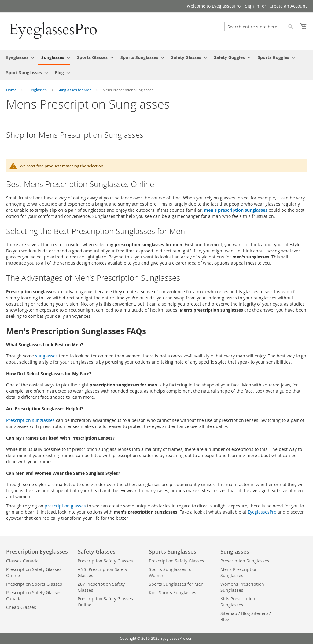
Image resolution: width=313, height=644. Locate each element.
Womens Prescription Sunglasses (242, 587)
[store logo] (53, 31)
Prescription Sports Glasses (34, 584)
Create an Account (288, 6)
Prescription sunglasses (30, 420)
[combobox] (260, 27)
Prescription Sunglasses (245, 561)
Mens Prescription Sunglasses (239, 572)
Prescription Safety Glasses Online (34, 572)
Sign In (252, 6)
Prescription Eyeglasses (37, 551)
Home (12, 90)
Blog (225, 619)
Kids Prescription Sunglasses (238, 602)
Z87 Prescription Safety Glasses (101, 587)
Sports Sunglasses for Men (176, 584)
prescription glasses (65, 506)
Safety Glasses (97, 551)
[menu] (156, 65)
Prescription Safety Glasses (105, 561)
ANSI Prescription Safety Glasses (102, 572)
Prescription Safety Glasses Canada (34, 596)
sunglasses (46, 356)
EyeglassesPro (263, 512)
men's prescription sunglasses (236, 210)
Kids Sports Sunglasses (173, 593)
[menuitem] (18, 57)
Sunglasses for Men (75, 90)
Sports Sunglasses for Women (171, 572)
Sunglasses (38, 90)
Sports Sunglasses (173, 551)
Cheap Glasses (21, 607)
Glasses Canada (22, 561)
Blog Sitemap (255, 613)
